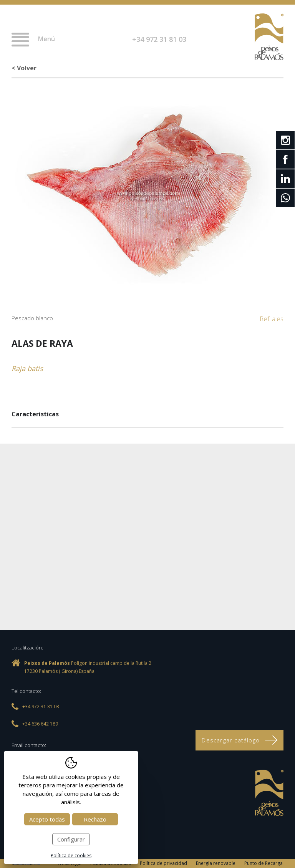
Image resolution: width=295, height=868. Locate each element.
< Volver (24, 68)
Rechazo (95, 819)
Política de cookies (71, 856)
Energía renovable (216, 863)
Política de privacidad (163, 863)
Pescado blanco (32, 318)
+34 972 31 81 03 (159, 39)
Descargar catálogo (239, 740)
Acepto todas (47, 819)
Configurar (71, 839)
